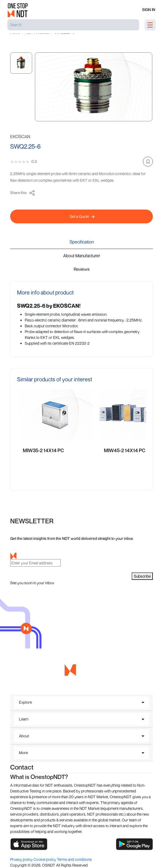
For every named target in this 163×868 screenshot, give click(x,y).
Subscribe (142, 576)
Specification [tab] (82, 242)
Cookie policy (45, 859)
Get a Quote (82, 216)
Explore (25, 702)
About (24, 736)
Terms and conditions (74, 859)
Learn (24, 719)
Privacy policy (22, 859)
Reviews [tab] (82, 269)
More (23, 753)
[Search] (73, 25)
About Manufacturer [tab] (82, 256)
